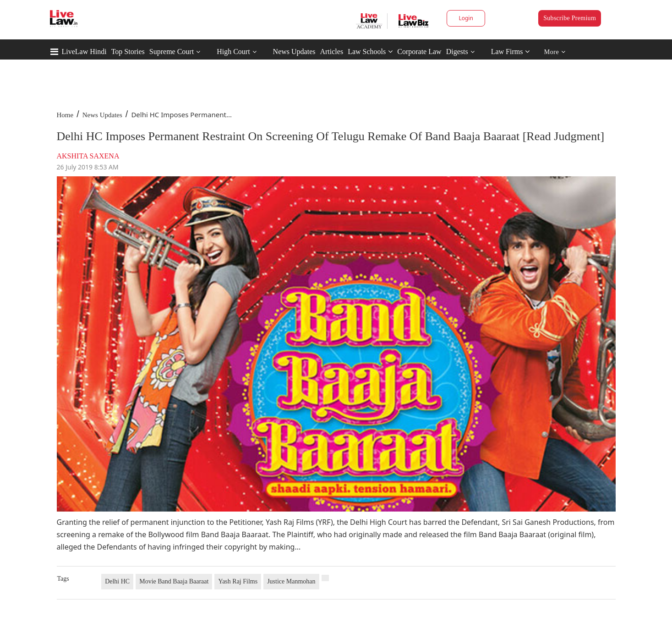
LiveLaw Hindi (84, 52)
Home (65, 115)
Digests (457, 52)
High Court (233, 52)
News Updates (294, 52)
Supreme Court (172, 52)
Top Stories (128, 52)
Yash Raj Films (238, 581)
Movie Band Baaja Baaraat (174, 581)
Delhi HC (117, 581)
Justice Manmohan (291, 581)
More (555, 52)
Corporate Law (419, 52)
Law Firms (511, 52)
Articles (331, 52)
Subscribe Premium (570, 18)
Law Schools (370, 52)
